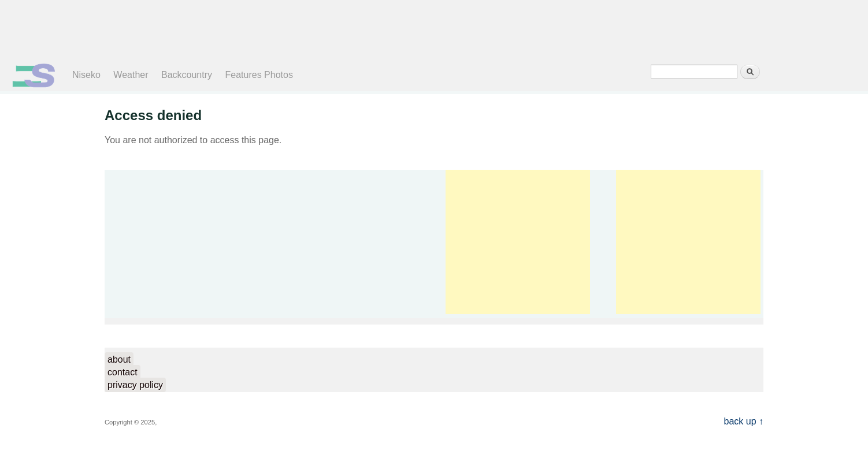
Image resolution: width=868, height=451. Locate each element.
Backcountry (187, 75)
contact (123, 372)
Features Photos (259, 75)
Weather (131, 75)
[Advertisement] (425, 29)
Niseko (86, 75)
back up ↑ (744, 421)
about (119, 359)
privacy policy (135, 385)
